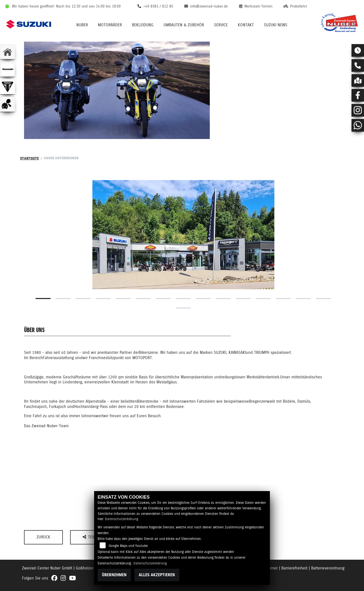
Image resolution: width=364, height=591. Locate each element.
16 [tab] (183, 308)
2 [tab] (63, 299)
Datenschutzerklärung (122, 519)
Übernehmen (114, 575)
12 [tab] (263, 299)
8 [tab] (183, 299)
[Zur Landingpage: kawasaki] (8, 69)
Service (221, 25)
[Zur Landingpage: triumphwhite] (8, 87)
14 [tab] (303, 299)
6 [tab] (143, 299)
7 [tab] (163, 299)
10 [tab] (223, 299)
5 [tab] (123, 299)
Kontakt (246, 25)
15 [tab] (323, 299)
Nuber (82, 25)
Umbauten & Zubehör (184, 25)
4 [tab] (103, 299)
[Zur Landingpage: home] (8, 52)
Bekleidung (143, 25)
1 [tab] (43, 299)
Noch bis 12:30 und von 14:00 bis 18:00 (88, 6)
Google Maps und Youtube (128, 546)
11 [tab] (243, 299)
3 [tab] (83, 299)
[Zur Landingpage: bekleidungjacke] (8, 104)
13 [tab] (283, 299)
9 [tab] (203, 299)
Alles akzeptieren (157, 575)
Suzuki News (276, 25)
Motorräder (110, 25)
